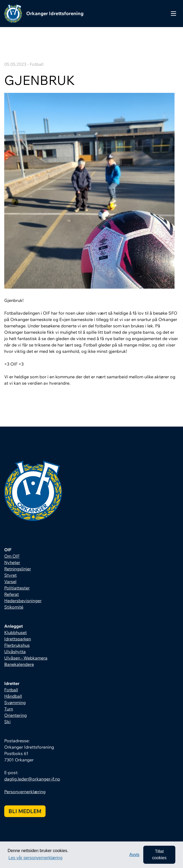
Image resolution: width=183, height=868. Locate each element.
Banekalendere (19, 664)
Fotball (11, 690)
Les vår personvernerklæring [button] (35, 858)
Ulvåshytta (15, 652)
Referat (12, 594)
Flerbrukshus (17, 645)
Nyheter (12, 562)
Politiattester (17, 588)
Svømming (15, 702)
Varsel (10, 581)
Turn (9, 709)
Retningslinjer (18, 569)
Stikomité (14, 607)
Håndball (13, 696)
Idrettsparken (18, 639)
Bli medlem (25, 811)
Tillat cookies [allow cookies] (159, 855)
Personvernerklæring (25, 792)
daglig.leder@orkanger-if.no (32, 779)
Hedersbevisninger (23, 601)
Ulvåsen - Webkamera (26, 658)
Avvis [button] (134, 855)
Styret (10, 575)
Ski (7, 722)
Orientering (15, 715)
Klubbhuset (15, 632)
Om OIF (12, 556)
